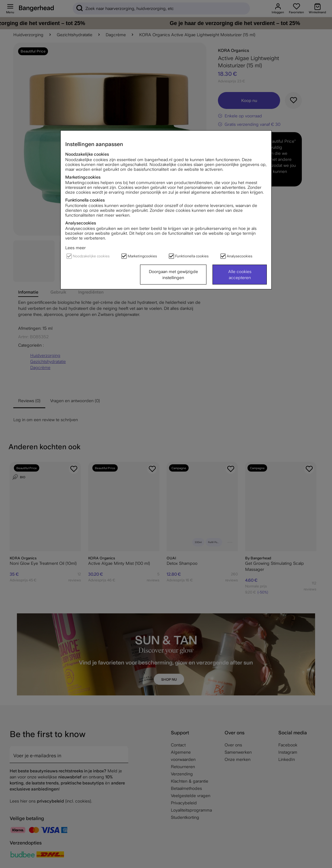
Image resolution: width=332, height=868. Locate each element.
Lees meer (75, 248)
